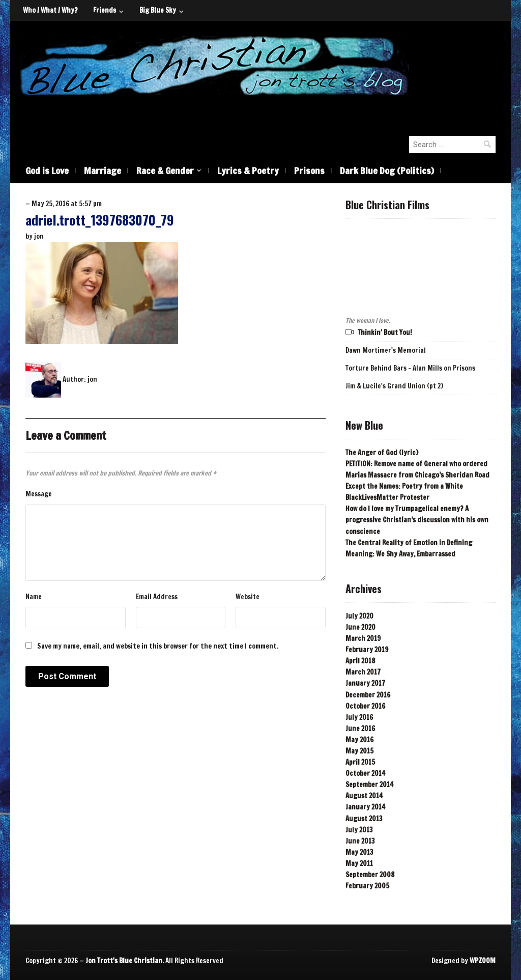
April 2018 (360, 661)
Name (34, 597)
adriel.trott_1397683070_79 (100, 220)
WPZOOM (483, 961)
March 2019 (363, 638)
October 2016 (365, 706)
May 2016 (359, 740)
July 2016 (359, 717)
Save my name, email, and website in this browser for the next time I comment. (158, 646)
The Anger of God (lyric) (382, 453)
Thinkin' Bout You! (385, 332)
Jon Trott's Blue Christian (124, 961)
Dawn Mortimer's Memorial (386, 350)
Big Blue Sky (158, 10)
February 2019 (367, 650)
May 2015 (359, 751)
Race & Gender (165, 171)
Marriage (103, 171)
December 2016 (368, 695)
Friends (105, 10)
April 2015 (360, 762)
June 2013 (360, 841)
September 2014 (369, 785)
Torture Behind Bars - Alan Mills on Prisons (410, 368)
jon (39, 236)
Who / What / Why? (50, 10)
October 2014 (365, 773)
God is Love (47, 171)
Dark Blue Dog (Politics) (387, 171)
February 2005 (367, 886)
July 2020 (359, 616)
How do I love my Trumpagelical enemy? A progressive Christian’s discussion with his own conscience (417, 520)
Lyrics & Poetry (248, 171)
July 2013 (359, 830)
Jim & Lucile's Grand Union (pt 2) (394, 386)
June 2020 (360, 627)
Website (248, 597)
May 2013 (359, 852)
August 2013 (364, 819)
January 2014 (365, 807)
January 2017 (365, 683)
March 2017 (363, 672)
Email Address (157, 597)
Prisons (309, 171)
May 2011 (359, 863)
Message (39, 494)
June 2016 (360, 729)
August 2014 (364, 796)
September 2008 (370, 875)
